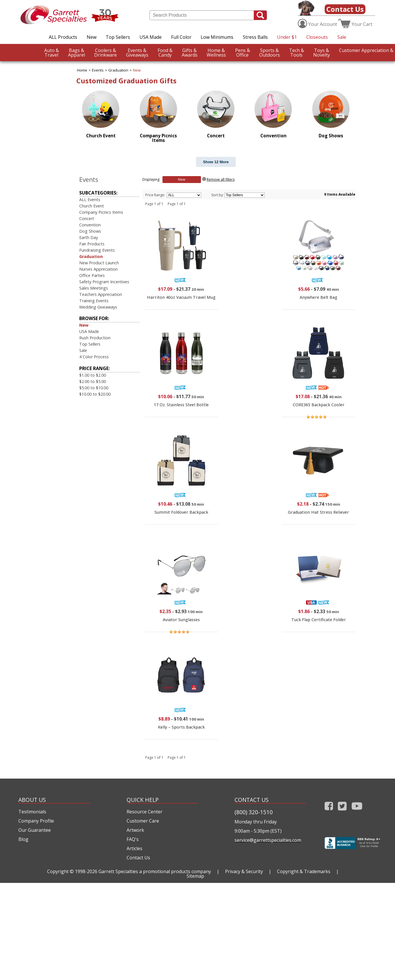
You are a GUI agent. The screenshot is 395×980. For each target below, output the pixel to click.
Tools (297, 53)
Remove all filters (221, 179)
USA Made (151, 37)
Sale (342, 37)
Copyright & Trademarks (304, 871)
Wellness (216, 53)
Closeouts (317, 37)
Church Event (92, 206)
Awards (190, 53)
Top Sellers (118, 37)
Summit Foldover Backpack (181, 512)
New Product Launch (99, 263)
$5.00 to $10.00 (94, 388)
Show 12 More (216, 162)
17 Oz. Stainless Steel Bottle (181, 405)
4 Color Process (94, 357)
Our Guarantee (35, 830)
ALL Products (63, 37)
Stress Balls (255, 37)
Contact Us (345, 9)
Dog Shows (90, 231)
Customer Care (143, 821)
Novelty (322, 53)
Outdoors (270, 53)
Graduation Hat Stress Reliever (318, 512)
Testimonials (32, 812)
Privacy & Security (244, 871)
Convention (90, 225)
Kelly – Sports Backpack (181, 727)
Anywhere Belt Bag (318, 297)
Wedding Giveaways (98, 307)
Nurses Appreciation (98, 269)
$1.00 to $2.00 (93, 375)
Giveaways (137, 53)
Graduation (118, 70)
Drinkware (105, 53)
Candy (165, 53)
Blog (23, 839)
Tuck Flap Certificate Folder (319, 620)
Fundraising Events (97, 250)
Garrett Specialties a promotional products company (155, 871)
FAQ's (133, 839)
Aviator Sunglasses (181, 620)
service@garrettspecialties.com (268, 840)
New (92, 37)
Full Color (181, 37)
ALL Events (90, 200)
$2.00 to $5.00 (93, 381)
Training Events (94, 301)
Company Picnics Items (101, 212)
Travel (52, 53)
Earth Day (89, 237)
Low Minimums (217, 37)
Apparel (77, 53)
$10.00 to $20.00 (95, 394)
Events (98, 70)
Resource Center (145, 812)
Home (82, 70)
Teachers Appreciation (101, 294)
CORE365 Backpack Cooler (319, 405)
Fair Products (92, 244)
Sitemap (195, 876)
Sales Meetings (94, 288)
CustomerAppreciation (18, 70)
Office (243, 53)
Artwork (135, 830)
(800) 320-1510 (254, 812)
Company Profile (36, 821)
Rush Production (95, 338)
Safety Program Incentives (104, 282)
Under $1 (287, 37)
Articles (134, 848)
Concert (87, 218)
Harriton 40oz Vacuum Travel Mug (181, 297)
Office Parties (92, 275)
